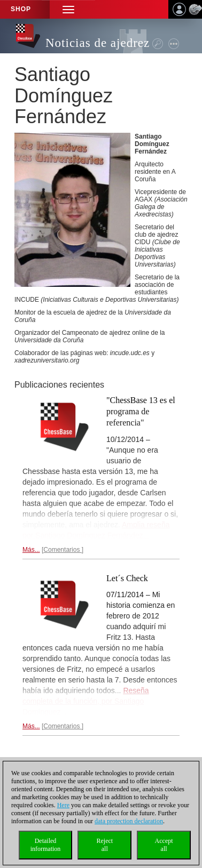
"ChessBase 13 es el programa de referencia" (141, 411)
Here (63, 805)
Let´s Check (127, 578)
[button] (68, 9)
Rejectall (104, 845)
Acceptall (164, 845)
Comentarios (62, 550)
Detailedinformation (46, 845)
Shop (21, 9)
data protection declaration (129, 821)
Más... (31, 550)
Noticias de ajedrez (98, 43)
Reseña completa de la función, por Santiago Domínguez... (86, 701)
